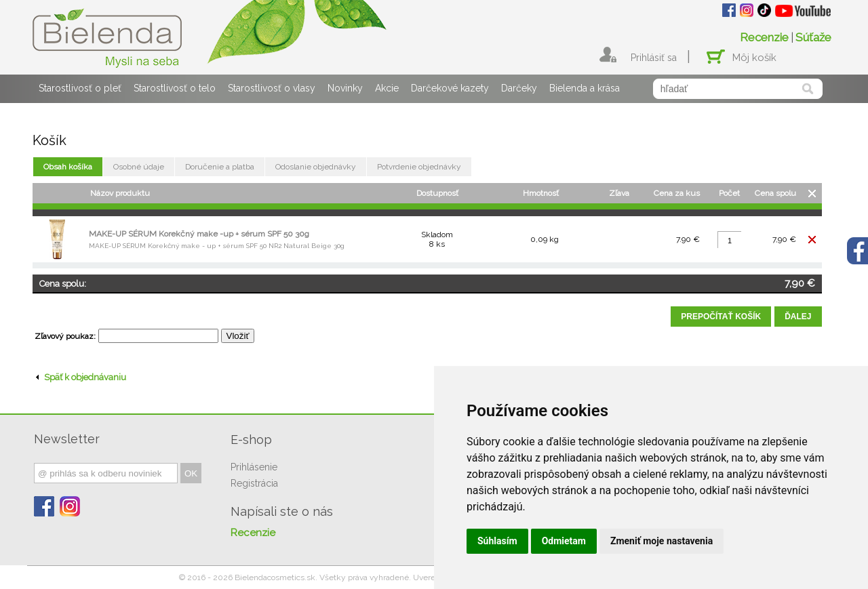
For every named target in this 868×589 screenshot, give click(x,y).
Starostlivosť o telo (175, 88)
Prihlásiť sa (654, 58)
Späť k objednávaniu (81, 377)
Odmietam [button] (564, 541)
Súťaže (813, 37)
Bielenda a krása (585, 88)
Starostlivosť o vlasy (272, 88)
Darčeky (519, 88)
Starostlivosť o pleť (80, 88)
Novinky (345, 88)
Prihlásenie (254, 467)
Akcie (387, 88)
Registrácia (254, 483)
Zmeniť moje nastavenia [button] (662, 541)
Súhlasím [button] (497, 541)
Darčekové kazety (450, 88)
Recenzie (764, 37)
